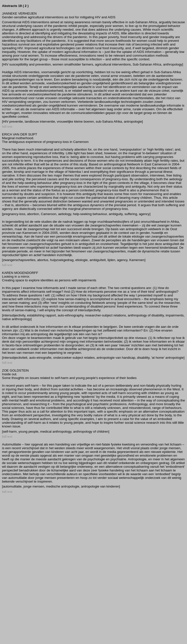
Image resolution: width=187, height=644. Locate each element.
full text (7, 126)
